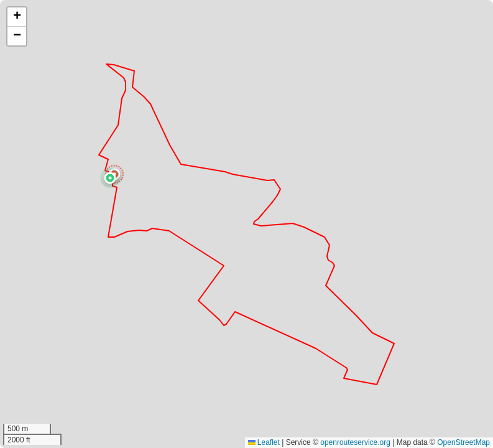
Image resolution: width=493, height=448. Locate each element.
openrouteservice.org (355, 442)
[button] (110, 178)
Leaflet (264, 442)
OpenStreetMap (463, 442)
